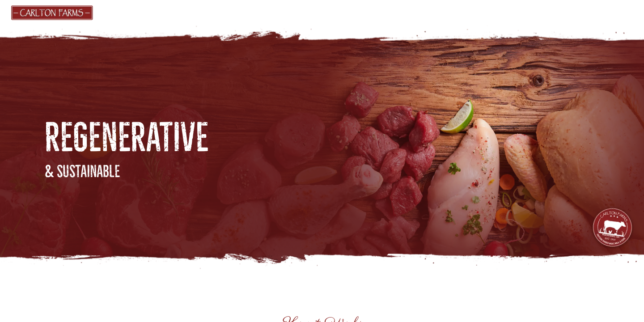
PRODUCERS (334, 12)
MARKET (175, 12)
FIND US (276, 12)
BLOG (428, 12)
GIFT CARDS (226, 12)
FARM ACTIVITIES (483, 12)
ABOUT (384, 12)
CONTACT (549, 12)
